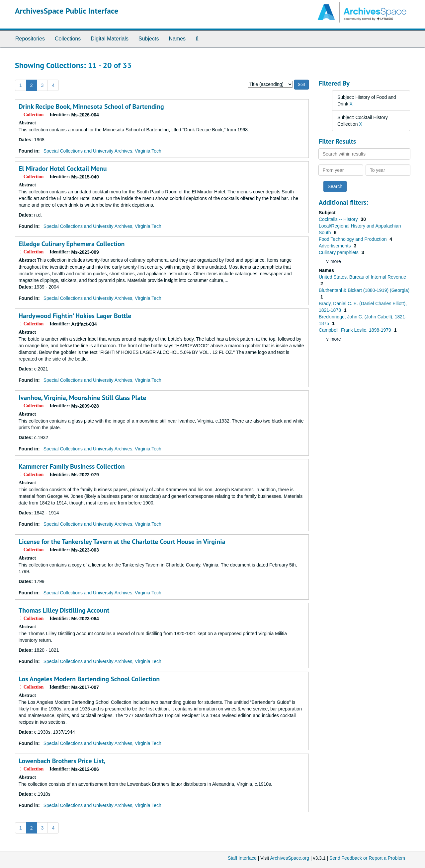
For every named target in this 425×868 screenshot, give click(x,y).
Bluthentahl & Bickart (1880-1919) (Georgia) (364, 290)
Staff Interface (242, 858)
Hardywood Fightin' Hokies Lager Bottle (75, 316)
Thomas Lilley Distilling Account (64, 610)
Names (177, 39)
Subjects (149, 39)
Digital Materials (110, 39)
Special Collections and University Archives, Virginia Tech (102, 151)
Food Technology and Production (353, 239)
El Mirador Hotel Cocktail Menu (63, 168)
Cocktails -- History (339, 219)
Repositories (30, 39)
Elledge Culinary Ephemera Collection (72, 244)
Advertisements (335, 246)
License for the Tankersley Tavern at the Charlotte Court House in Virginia (122, 542)
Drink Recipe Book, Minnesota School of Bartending (91, 106)
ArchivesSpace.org (290, 858)
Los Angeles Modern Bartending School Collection (89, 679)
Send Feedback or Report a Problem (367, 858)
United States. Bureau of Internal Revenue (362, 277)
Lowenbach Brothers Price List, (62, 761)
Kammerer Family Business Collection (72, 466)
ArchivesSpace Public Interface (67, 11)
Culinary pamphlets (339, 252)
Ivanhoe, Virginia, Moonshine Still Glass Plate (82, 398)
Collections (68, 39)
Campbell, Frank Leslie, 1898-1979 (356, 330)
